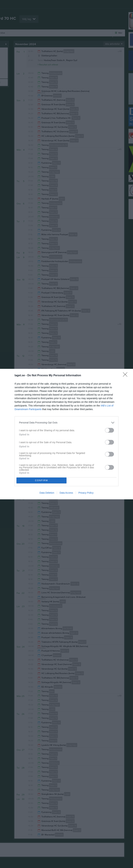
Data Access (66, 493)
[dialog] (66, 434)
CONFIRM (41, 480)
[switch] (109, 430)
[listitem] (66, 423)
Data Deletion (47, 493)
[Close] (126, 376)
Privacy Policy (86, 493)
